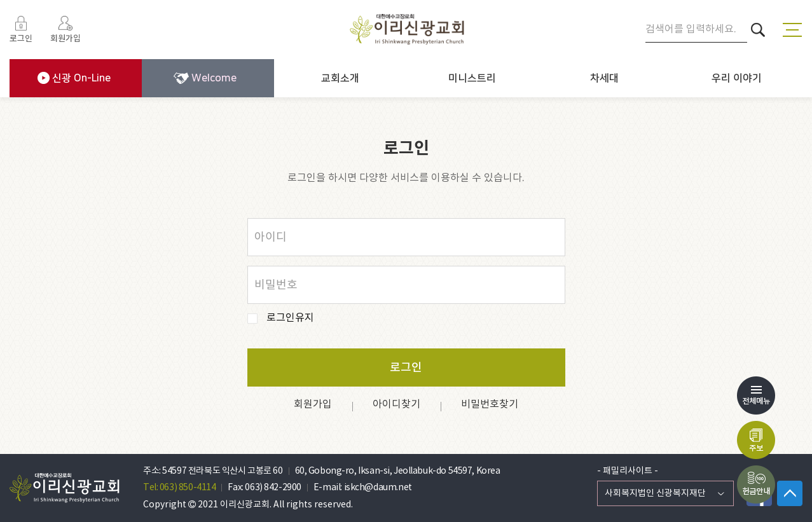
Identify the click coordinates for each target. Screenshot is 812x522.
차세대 (604, 78)
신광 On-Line (74, 78)
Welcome (205, 78)
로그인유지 (290, 318)
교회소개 (340, 78)
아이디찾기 (396, 404)
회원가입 (313, 404)
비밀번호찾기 (490, 404)
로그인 (406, 368)
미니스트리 (472, 78)
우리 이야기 (737, 78)
